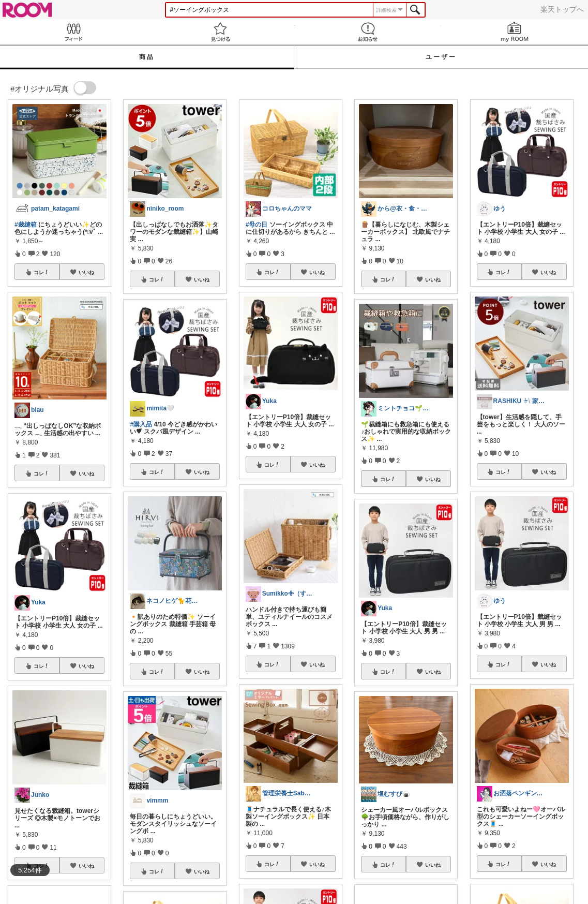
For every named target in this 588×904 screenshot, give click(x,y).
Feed (73, 32)
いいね (86, 272)
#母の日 (257, 225)
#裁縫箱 (26, 225)
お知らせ (368, 32)
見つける (220, 32)
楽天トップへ (562, 9)
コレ (41, 272)
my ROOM (515, 32)
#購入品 (141, 424)
